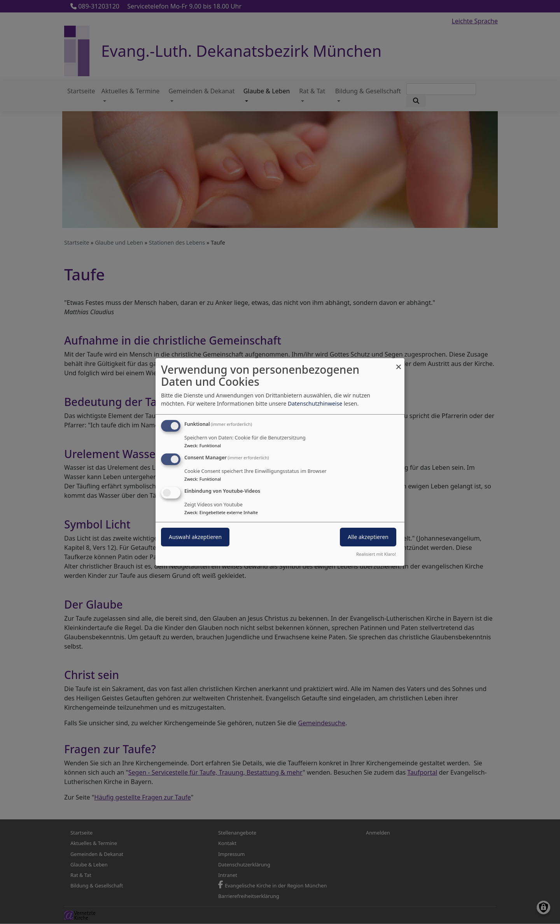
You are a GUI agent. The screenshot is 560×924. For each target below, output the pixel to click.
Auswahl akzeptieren (195, 537)
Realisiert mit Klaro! (376, 554)
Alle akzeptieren (368, 537)
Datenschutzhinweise (315, 403)
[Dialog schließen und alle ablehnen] (399, 363)
